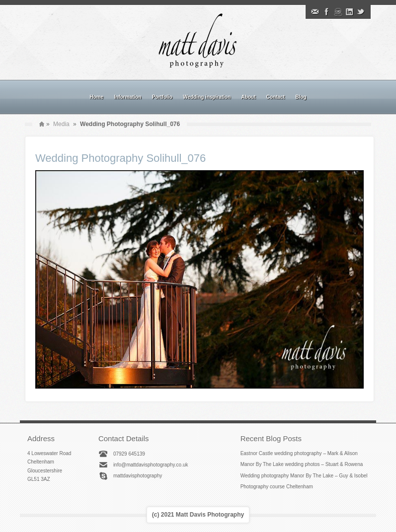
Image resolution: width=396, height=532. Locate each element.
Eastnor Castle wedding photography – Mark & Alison (299, 453)
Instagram (338, 12)
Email (315, 12)
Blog (301, 97)
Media (61, 124)
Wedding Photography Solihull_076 (120, 158)
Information (128, 97)
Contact (276, 97)
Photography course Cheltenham (277, 487)
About (249, 97)
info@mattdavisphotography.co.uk (151, 465)
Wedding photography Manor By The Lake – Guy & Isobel (304, 476)
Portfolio (162, 97)
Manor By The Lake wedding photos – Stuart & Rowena (302, 464)
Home (96, 97)
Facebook (326, 12)
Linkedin (349, 12)
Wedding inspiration (207, 97)
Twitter (361, 12)
